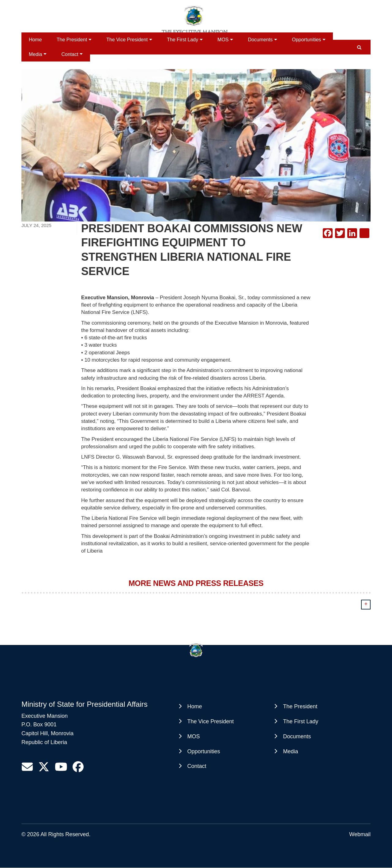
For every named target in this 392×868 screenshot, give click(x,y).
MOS (223, 40)
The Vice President (127, 40)
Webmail (360, 834)
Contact (70, 54)
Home (35, 40)
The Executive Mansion (195, 32)
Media (36, 54)
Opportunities (306, 40)
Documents (260, 40)
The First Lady (183, 40)
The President (72, 40)
